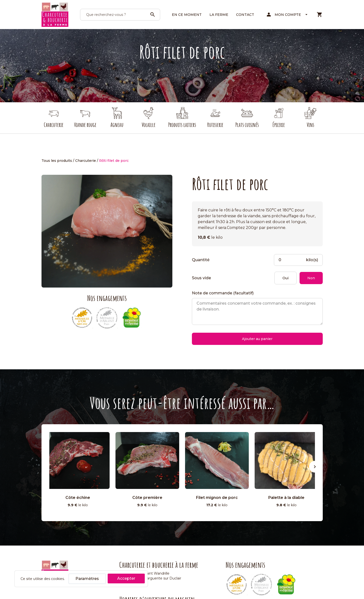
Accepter (126, 578)
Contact (245, 15)
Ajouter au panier (257, 339)
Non (311, 278)
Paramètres (87, 579)
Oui (286, 278)
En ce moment (187, 15)
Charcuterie (86, 161)
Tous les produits (57, 161)
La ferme (219, 15)
